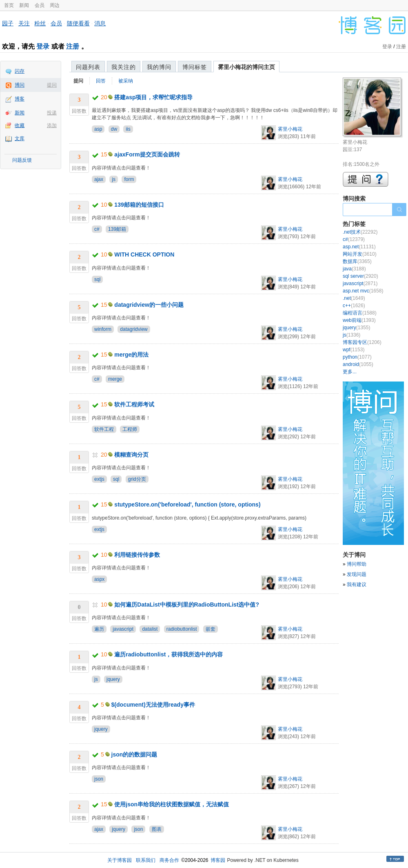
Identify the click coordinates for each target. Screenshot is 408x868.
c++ (354, 306)
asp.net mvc (363, 291)
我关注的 (124, 67)
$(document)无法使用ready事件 (153, 705)
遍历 (99, 629)
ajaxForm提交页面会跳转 (147, 154)
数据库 (357, 261)
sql (97, 279)
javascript (123, 629)
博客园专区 (362, 342)
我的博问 (159, 67)
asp (98, 129)
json (99, 779)
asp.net (359, 247)
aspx (99, 579)
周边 (55, 5)
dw (114, 129)
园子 (8, 23)
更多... (350, 372)
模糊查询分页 (131, 455)
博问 (20, 85)
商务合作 (169, 860)
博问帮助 (357, 564)
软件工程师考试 (134, 404)
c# (97, 229)
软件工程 (104, 429)
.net (354, 298)
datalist (150, 629)
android (358, 364)
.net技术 (360, 232)
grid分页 (137, 479)
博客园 (218, 860)
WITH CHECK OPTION (144, 254)
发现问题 (357, 574)
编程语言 (360, 313)
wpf (354, 350)
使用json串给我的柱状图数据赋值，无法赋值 (172, 804)
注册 (73, 46)
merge (115, 379)
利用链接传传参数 (137, 555)
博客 (20, 99)
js (114, 179)
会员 (40, 5)
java (354, 269)
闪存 (20, 71)
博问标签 (195, 67)
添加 (52, 125)
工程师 (130, 429)
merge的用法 (131, 355)
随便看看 (78, 23)
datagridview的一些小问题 (149, 305)
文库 (20, 138)
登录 (43, 46)
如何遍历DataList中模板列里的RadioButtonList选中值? (187, 605)
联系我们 (146, 860)
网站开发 (360, 254)
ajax (99, 179)
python (357, 357)
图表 (157, 829)
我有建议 (357, 585)
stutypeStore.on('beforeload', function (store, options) (187, 504)
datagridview (134, 329)
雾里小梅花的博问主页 (246, 67)
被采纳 (126, 81)
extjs (99, 479)
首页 (9, 5)
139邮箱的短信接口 (139, 205)
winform (103, 329)
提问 (52, 85)
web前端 (359, 320)
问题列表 (88, 67)
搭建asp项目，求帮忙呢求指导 (153, 97)
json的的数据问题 (134, 754)
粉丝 (40, 23)
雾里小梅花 (290, 129)
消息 (100, 23)
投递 (52, 113)
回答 (101, 81)
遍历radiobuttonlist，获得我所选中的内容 (169, 654)
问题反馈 (22, 160)
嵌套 (211, 629)
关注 (24, 23)
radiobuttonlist (182, 629)
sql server (360, 276)
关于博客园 (120, 860)
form (129, 179)
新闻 (24, 5)
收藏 (20, 125)
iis (128, 129)
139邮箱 (117, 229)
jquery (113, 679)
